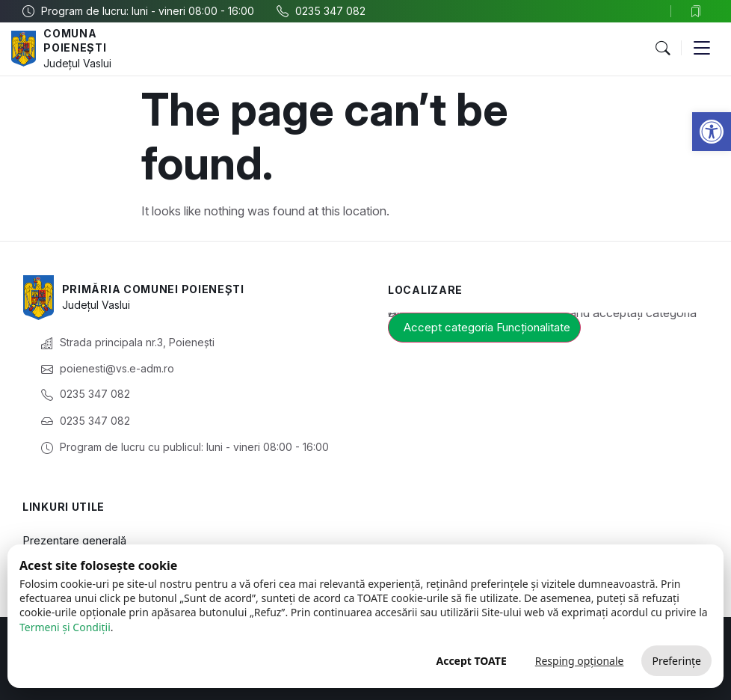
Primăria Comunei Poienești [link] (153, 289)
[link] (712, 132)
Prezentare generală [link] (74, 540)
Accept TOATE (471, 661)
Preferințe (676, 661)
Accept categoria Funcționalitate (487, 327)
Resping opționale (580, 661)
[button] (662, 49)
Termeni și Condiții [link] (65, 627)
